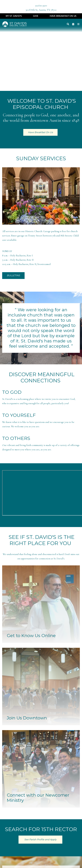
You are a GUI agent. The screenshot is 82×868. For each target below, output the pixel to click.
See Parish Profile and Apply (40, 840)
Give (36, 16)
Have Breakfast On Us (63, 16)
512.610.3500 (41, 6)
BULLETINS (13, 275)
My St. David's (14, 16)
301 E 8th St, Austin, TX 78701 (41, 10)
